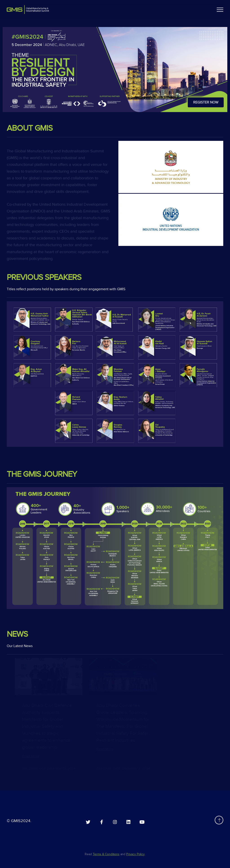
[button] (220, 10)
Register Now (206, 102)
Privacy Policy (135, 854)
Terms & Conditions (106, 854)
